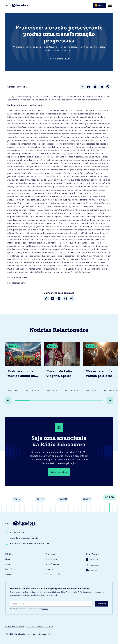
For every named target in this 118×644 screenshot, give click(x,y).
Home (8, 559)
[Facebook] (95, 87)
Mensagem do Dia (53, 574)
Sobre (8, 564)
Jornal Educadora (53, 564)
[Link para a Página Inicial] (20, 523)
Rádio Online (11, 569)
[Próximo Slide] (110, 401)
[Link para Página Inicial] (17, 5)
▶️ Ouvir (99, 5)
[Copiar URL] (82, 87)
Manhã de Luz (51, 559)
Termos (45, 609)
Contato (9, 574)
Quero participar (59, 472)
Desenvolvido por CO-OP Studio (40, 627)
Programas (50, 569)
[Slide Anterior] (8, 401)
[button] (109, 5)
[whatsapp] (108, 87)
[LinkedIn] (89, 87)
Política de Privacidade (15, 627)
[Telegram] (101, 87)
